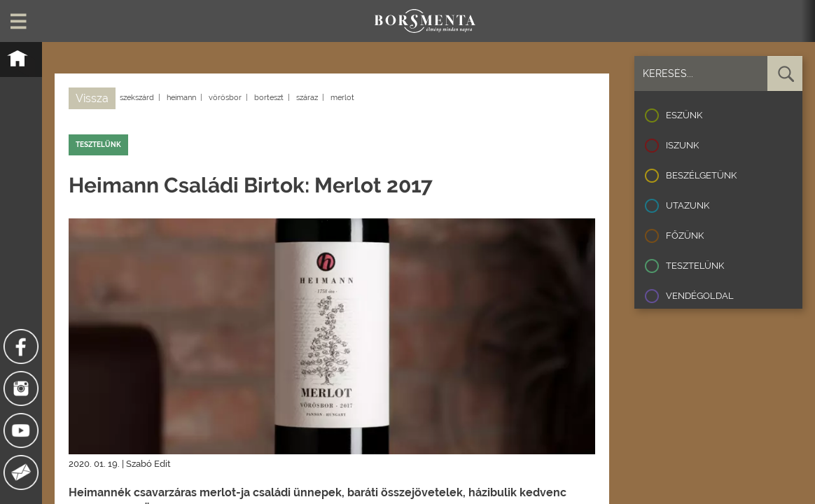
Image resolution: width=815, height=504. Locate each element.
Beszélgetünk (701, 175)
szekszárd (137, 98)
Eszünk (684, 115)
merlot (342, 98)
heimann (181, 98)
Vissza (92, 98)
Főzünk (685, 236)
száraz (307, 98)
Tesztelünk (695, 266)
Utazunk (688, 205)
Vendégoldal (700, 296)
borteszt (269, 98)
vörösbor (225, 98)
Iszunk (682, 145)
